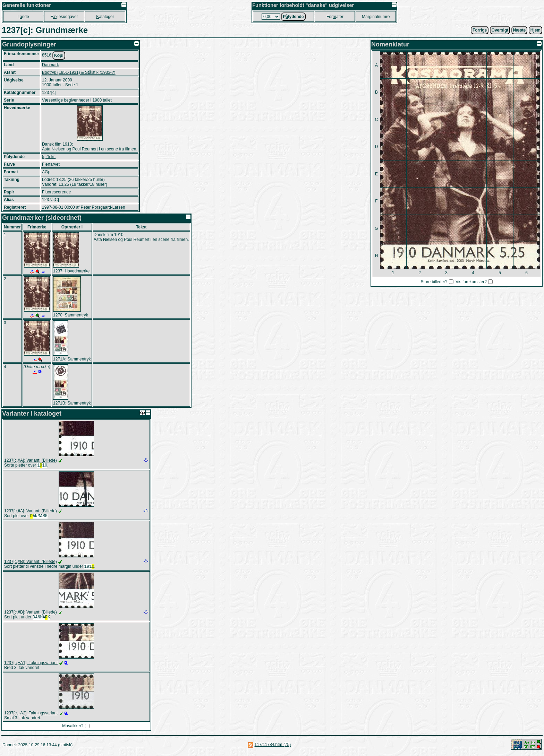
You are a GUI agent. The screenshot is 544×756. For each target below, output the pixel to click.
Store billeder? (434, 282)
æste (520, 30)
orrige (480, 30)
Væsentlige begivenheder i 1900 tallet (77, 100)
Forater (335, 17)
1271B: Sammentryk (72, 403)
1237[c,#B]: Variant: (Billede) (31, 563)
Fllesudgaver (64, 17)
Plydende (293, 17)
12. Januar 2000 (57, 80)
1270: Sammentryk (71, 315)
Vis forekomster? (471, 282)
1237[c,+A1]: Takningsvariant (31, 666)
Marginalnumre (376, 17)
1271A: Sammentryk (72, 359)
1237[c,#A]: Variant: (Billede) (31, 460)
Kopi (59, 55)
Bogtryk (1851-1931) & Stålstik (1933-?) (79, 72)
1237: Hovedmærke (71, 271)
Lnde (23, 17)
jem (535, 30)
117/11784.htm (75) (273, 747)
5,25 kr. (49, 157)
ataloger (105, 17)
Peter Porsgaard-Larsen (103, 207)
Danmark (50, 65)
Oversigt (500, 30)
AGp (46, 172)
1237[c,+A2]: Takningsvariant (31, 716)
